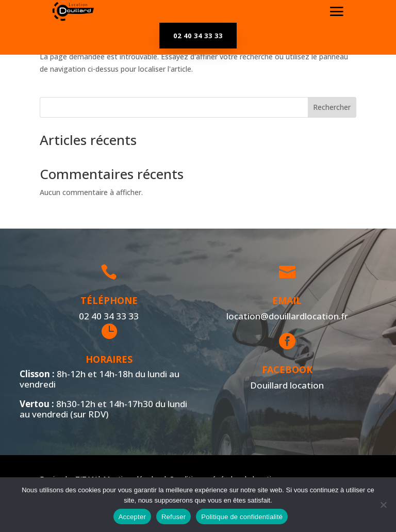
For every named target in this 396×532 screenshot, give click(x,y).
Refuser (174, 517)
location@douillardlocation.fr (283, 316)
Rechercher (332, 107)
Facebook (284, 369)
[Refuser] (383, 505)
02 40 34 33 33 (198, 36)
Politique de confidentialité (242, 517)
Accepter (132, 517)
